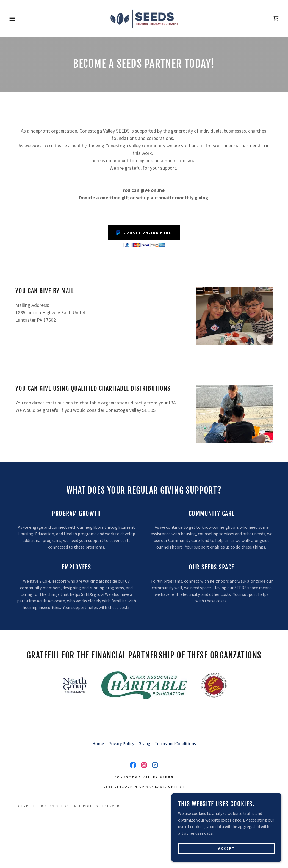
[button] (14, 19)
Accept (227, 856)
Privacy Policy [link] (121, 743)
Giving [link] (144, 743)
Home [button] (98, 743)
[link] (144, 18)
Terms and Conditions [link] (175, 743)
